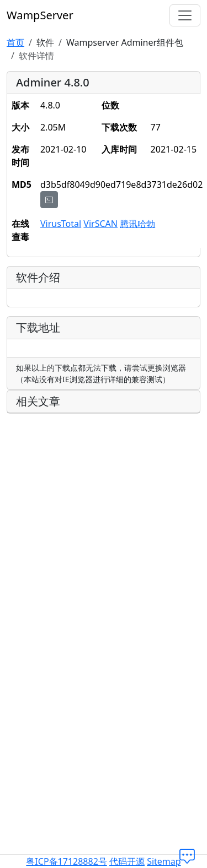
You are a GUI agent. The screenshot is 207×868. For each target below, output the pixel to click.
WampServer (40, 15)
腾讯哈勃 (137, 224)
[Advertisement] (104, 526)
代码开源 (127, 861)
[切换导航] (185, 15)
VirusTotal (61, 224)
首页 (15, 42)
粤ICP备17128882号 (66, 861)
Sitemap (164, 861)
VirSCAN (100, 224)
